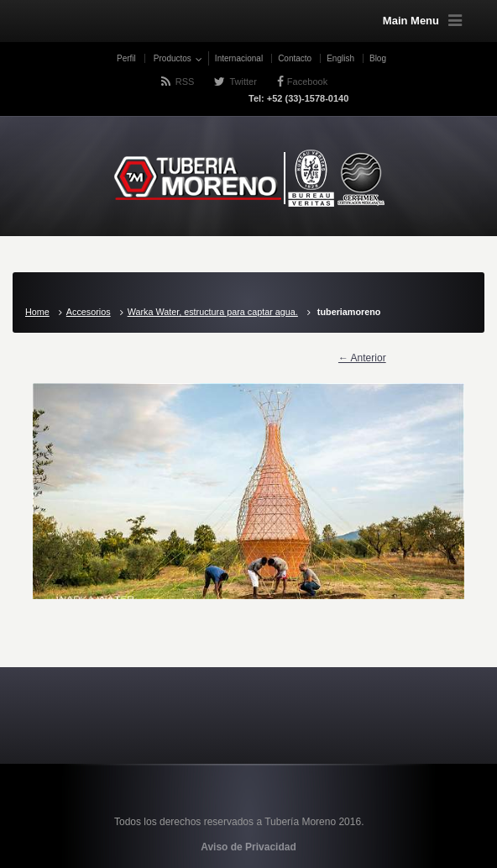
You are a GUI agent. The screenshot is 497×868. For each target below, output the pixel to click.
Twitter (243, 82)
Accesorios (89, 312)
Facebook (307, 82)
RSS (185, 82)
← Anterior (362, 358)
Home (37, 312)
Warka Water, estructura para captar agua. (213, 312)
